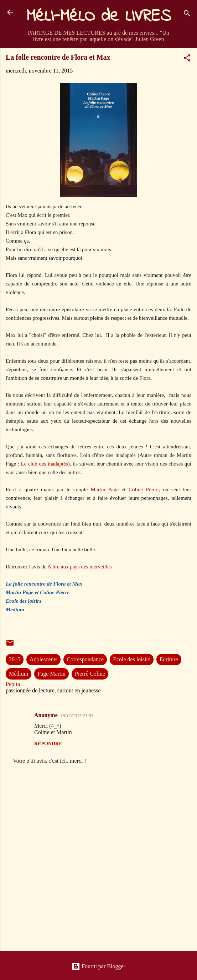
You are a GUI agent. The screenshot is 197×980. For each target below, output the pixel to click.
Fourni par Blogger (98, 966)
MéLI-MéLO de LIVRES (99, 16)
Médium (19, 674)
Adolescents (43, 659)
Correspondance (85, 659)
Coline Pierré (144, 489)
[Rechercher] (187, 14)
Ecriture (169, 659)
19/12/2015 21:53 (77, 715)
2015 (15, 659)
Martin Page (106, 489)
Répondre (48, 744)
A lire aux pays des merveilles (79, 567)
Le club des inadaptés (45, 464)
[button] (187, 59)
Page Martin (51, 674)
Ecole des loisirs (132, 659)
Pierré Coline (90, 674)
